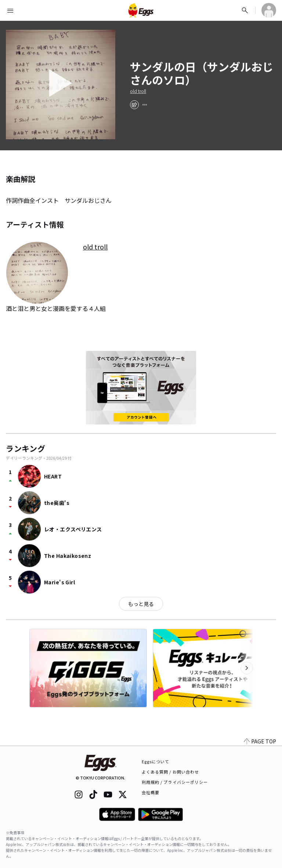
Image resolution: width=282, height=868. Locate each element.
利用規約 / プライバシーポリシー (175, 782)
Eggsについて (156, 761)
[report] (145, 105)
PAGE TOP (260, 741)
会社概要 (151, 792)
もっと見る (141, 604)
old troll (138, 91)
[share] (134, 105)
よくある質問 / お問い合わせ (171, 772)
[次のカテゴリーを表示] (247, 668)
